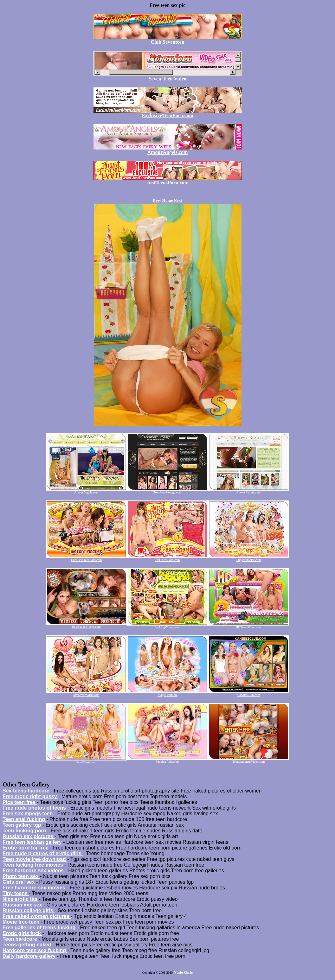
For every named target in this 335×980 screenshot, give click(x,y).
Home (167, 200)
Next (178, 200)
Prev (157, 200)
